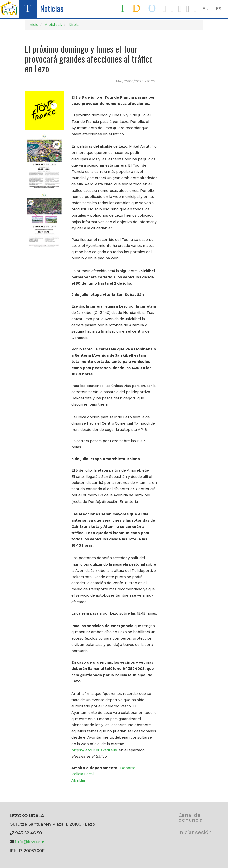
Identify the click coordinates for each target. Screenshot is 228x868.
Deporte (128, 768)
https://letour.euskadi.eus (94, 750)
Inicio (33, 25)
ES (218, 9)
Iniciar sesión (195, 832)
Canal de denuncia (190, 817)
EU (206, 9)
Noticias (52, 8)
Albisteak (53, 25)
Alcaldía (78, 780)
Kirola (74, 25)
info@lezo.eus (30, 842)
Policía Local (82, 774)
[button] (44, 110)
